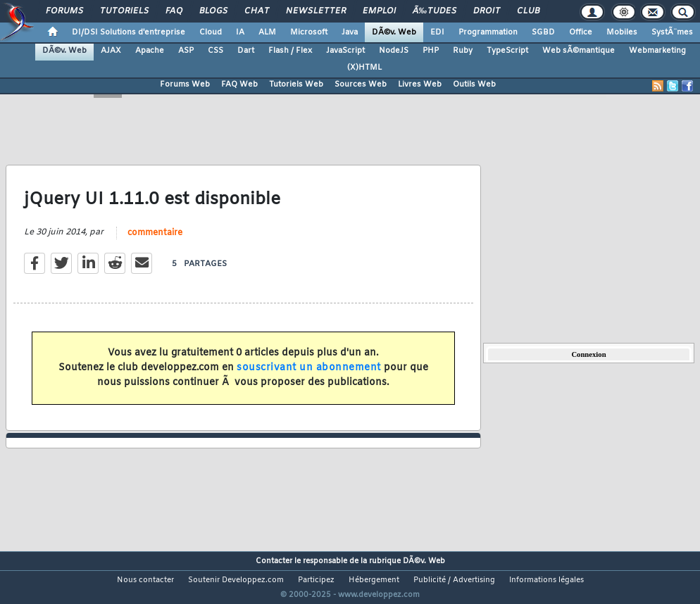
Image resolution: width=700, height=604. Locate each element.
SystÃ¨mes (672, 32)
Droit (487, 11)
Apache (150, 51)
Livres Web (420, 84)
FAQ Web (239, 84)
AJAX (111, 51)
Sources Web (361, 84)
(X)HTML (364, 68)
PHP (431, 51)
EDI (437, 32)
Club (528, 11)
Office (581, 32)
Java (350, 32)
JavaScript (345, 51)
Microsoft (309, 32)
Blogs (213, 11)
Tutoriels (124, 11)
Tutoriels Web (296, 84)
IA (240, 32)
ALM (267, 32)
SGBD (543, 32)
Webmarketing (657, 51)
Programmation (488, 32)
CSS (215, 51)
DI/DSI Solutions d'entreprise (129, 32)
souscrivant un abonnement (309, 376)
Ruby (463, 51)
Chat (257, 11)
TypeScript (507, 51)
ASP (186, 51)
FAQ (174, 11)
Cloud (211, 32)
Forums (64, 11)
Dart (246, 51)
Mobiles (622, 32)
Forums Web (185, 84)
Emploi (379, 11)
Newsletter (316, 11)
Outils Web (474, 84)
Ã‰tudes (435, 11)
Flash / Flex (290, 51)
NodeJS (394, 51)
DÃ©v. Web (394, 32)
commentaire (155, 242)
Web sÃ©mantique (579, 51)
